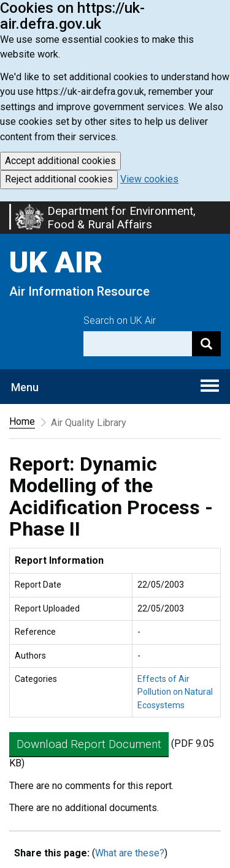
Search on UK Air (120, 320)
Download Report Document (89, 744)
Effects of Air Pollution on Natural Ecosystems (175, 692)
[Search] (206, 344)
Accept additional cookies (60, 161)
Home (22, 421)
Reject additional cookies (59, 179)
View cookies (149, 179)
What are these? (130, 853)
